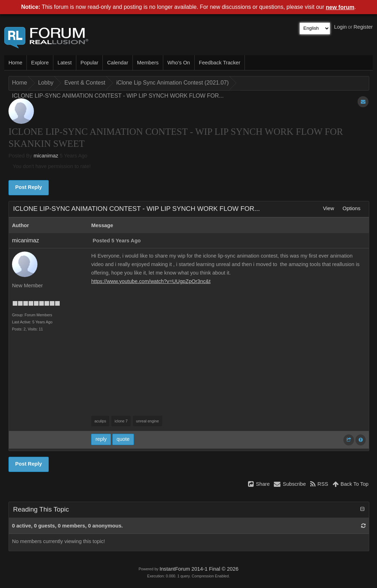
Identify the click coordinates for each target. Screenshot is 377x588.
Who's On (179, 63)
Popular (90, 63)
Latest (65, 63)
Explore (40, 63)
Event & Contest (85, 83)
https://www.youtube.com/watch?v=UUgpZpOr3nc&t (151, 281)
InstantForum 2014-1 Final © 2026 (199, 569)
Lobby (46, 83)
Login (341, 27)
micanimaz (46, 156)
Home (15, 63)
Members (148, 63)
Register (363, 27)
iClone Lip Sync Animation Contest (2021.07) (172, 83)
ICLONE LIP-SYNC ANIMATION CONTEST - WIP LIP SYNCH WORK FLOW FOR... (118, 96)
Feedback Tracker (220, 63)
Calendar (117, 63)
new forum (340, 7)
